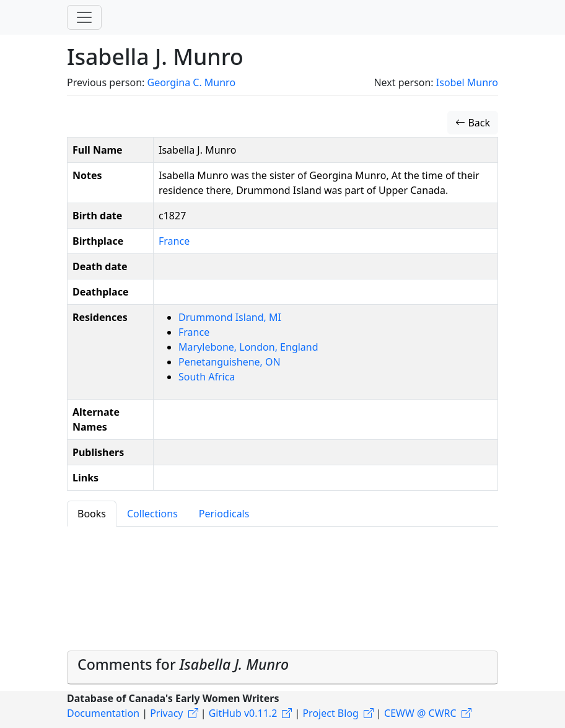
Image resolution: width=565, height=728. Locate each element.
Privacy (166, 713)
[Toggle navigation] (84, 17)
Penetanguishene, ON (230, 362)
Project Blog (330, 713)
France (174, 241)
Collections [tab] (152, 514)
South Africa (207, 377)
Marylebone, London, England (248, 347)
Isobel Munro (467, 82)
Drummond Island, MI (230, 317)
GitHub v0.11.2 (243, 713)
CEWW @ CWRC (420, 713)
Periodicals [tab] (224, 514)
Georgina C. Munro (191, 82)
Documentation (103, 713)
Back (473, 123)
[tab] (282, 668)
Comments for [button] (183, 664)
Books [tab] (92, 514)
